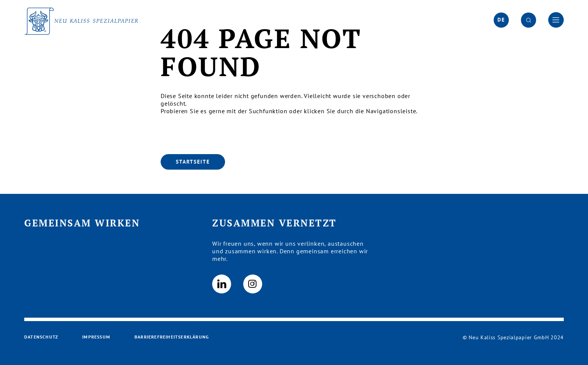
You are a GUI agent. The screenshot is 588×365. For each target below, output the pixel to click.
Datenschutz (41, 337)
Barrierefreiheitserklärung (172, 337)
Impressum (96, 337)
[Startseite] (193, 162)
